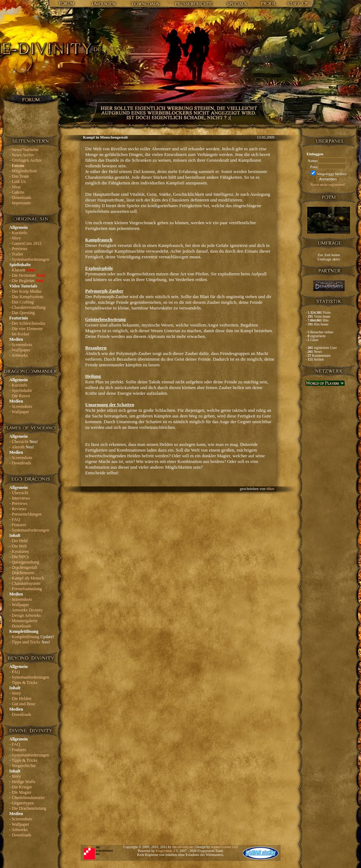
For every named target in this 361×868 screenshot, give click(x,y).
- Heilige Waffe (22, 782)
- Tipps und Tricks (30, 642)
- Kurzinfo (18, 233)
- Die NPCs (19, 557)
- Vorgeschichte (22, 766)
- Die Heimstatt (27, 275)
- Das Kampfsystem (26, 297)
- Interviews (20, 498)
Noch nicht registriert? (328, 184)
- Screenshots (21, 345)
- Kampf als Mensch (27, 578)
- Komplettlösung (32, 637)
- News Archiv (22, 155)
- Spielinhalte (21, 390)
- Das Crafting (22, 302)
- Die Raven (20, 396)
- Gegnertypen (22, 803)
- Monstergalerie (23, 621)
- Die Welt (18, 546)
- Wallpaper (19, 412)
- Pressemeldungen (25, 514)
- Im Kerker (19, 334)
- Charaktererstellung (27, 307)
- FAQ (15, 519)
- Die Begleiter (27, 281)
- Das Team (19, 176)
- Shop (15, 187)
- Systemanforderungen (29, 259)
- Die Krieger (21, 787)
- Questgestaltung (24, 562)
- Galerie (17, 192)
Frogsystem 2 (165, 851)
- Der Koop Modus (25, 291)
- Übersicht (24, 442)
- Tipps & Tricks (23, 683)
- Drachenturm (22, 573)
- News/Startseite (24, 150)
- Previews (18, 249)
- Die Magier (20, 792)
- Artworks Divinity (26, 610)
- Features (18, 525)
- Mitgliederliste (23, 171)
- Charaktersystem (25, 583)
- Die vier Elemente (26, 329)
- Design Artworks (25, 615)
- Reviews (18, 509)
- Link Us (17, 182)
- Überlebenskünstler (27, 798)
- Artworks (18, 355)
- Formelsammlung (26, 589)
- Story (15, 238)
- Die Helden (20, 699)
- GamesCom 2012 (25, 243)
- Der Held (18, 541)
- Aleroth (22, 447)
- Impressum (20, 203)
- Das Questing (22, 313)
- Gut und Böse (22, 704)
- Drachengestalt (23, 567)
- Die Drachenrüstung (28, 808)
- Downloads (20, 198)
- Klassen (22, 270)
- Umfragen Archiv (25, 160)
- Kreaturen (19, 551)
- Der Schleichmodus (27, 323)
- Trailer (16, 254)
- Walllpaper (20, 350)
